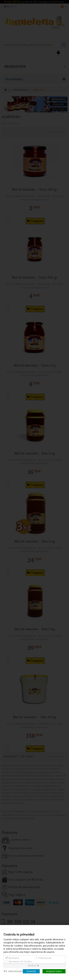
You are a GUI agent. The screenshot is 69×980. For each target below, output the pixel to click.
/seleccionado (13, 971)
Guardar (31, 971)
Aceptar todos (54, 971)
